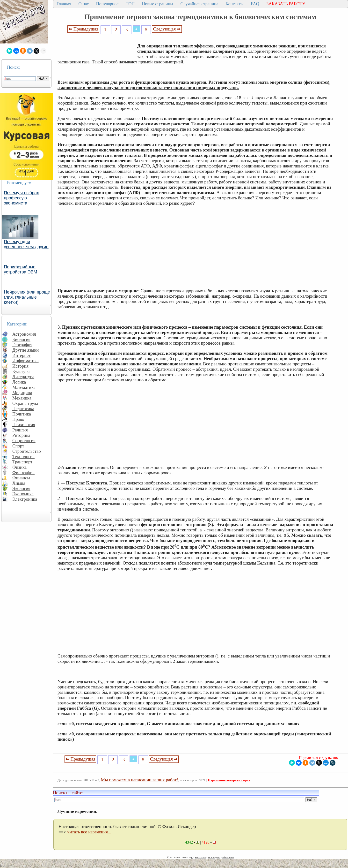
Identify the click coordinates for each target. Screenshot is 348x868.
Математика (24, 387)
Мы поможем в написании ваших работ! (140, 780)
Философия (23, 472)
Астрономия (24, 334)
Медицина (22, 393)
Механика (22, 398)
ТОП (130, 4)
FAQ (255, 4)
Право (18, 419)
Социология (24, 441)
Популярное (107, 4)
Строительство (27, 451)
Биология (21, 339)
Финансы (21, 478)
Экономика (23, 494)
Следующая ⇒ (167, 29)
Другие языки (25, 350)
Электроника (25, 499)
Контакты (234, 4)
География (22, 345)
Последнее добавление (221, 857)
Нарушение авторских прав (229, 780)
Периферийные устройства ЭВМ (21, 269)
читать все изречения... (89, 832)
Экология (21, 488)
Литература (23, 377)
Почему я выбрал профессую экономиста (22, 198)
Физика (19, 467)
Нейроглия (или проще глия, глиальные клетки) (27, 297)
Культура (21, 371)
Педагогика (23, 409)
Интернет (22, 355)
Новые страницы (157, 4)
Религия (20, 430)
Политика (22, 414)
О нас (83, 4)
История (20, 366)
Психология (24, 425)
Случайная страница (199, 4)
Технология (23, 457)
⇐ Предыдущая (83, 29)
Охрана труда (25, 403)
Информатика (25, 361)
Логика (19, 382)
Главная (64, 4)
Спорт (18, 446)
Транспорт (22, 462)
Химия (19, 483)
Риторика (21, 435)
